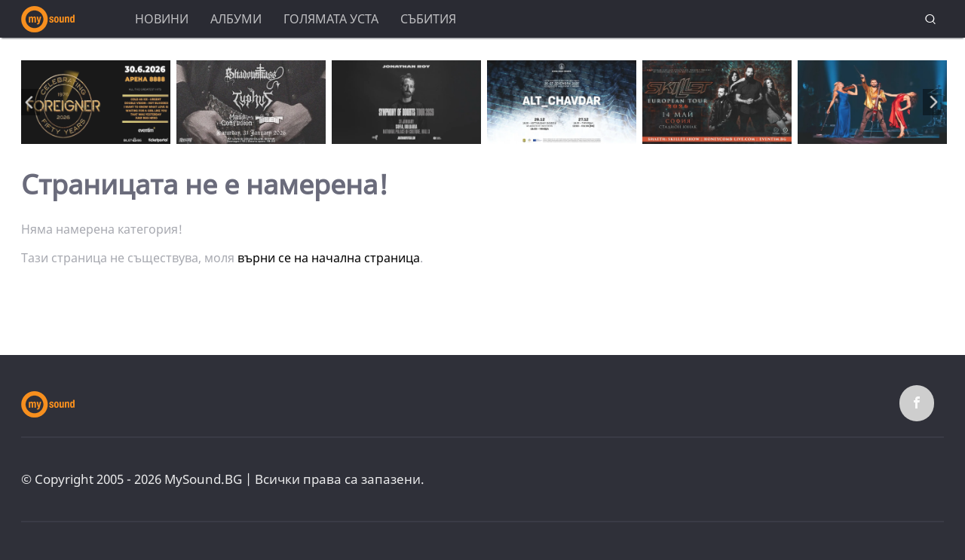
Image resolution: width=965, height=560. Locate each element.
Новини (162, 19)
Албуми (236, 19)
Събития (428, 19)
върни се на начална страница (329, 258)
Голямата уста (331, 19)
